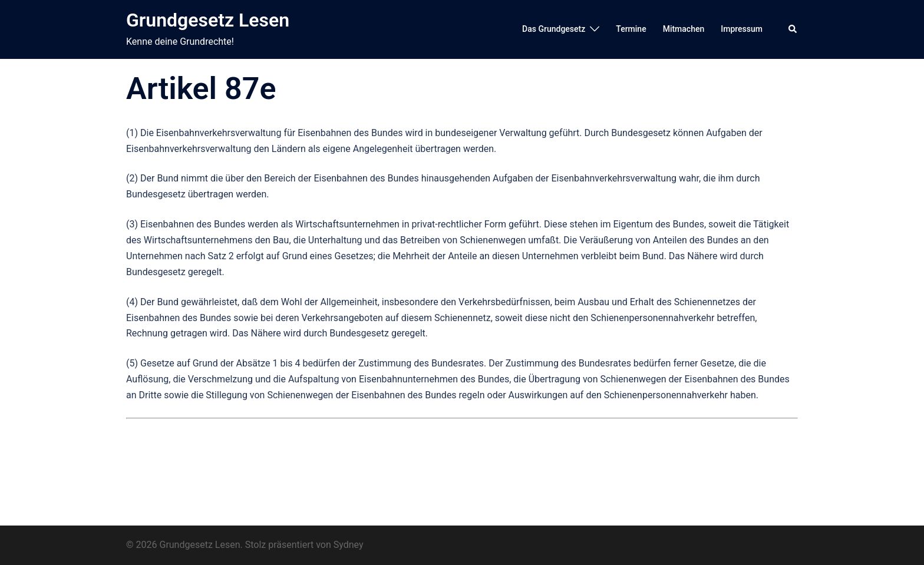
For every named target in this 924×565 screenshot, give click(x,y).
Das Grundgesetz (554, 29)
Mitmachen (684, 29)
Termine (631, 29)
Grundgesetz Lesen (208, 20)
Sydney (349, 545)
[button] (793, 29)
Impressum (742, 29)
